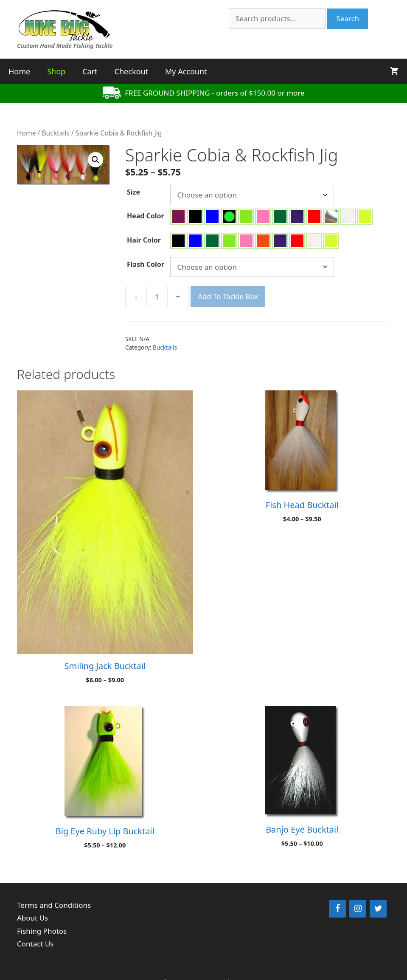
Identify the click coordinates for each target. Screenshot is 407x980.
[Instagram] (358, 909)
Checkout (131, 71)
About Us (32, 918)
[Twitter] (378, 909)
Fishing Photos (42, 931)
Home (19, 71)
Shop (56, 71)
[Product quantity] (157, 297)
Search (348, 18)
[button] (95, 160)
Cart (90, 71)
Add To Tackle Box (228, 296)
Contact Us (35, 944)
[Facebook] (337, 909)
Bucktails (56, 133)
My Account (186, 71)
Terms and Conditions (54, 905)
